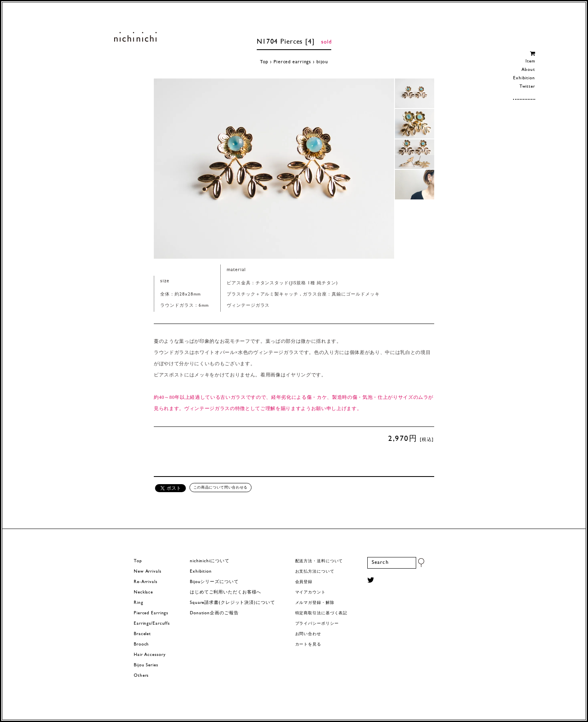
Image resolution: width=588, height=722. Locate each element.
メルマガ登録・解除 (315, 603)
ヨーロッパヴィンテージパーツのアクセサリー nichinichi (135, 37)
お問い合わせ (308, 634)
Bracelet (142, 634)
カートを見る (308, 645)
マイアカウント (310, 592)
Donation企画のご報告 (214, 613)
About (528, 70)
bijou (322, 62)
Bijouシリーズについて (214, 582)
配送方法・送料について (319, 561)
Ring (139, 603)
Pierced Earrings (151, 613)
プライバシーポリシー (317, 624)
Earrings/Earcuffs (152, 624)
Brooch (141, 645)
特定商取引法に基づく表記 (321, 613)
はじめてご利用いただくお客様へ (226, 592)
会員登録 (304, 582)
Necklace (143, 592)
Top (264, 62)
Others (141, 676)
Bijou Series (146, 665)
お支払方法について (315, 572)
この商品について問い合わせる (220, 487)
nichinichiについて (209, 561)
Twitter (527, 87)
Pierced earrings (292, 62)
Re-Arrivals (146, 582)
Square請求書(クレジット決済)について (232, 603)
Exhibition (524, 78)
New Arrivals (148, 572)
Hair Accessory (150, 655)
